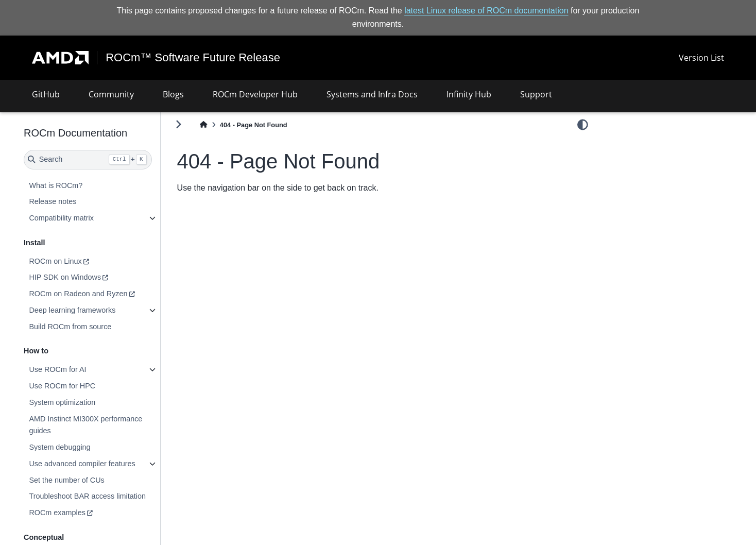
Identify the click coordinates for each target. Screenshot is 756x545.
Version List (701, 58)
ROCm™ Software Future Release (193, 58)
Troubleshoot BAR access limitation (87, 496)
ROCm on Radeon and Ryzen (78, 294)
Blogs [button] (173, 94)
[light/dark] (583, 124)
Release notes (53, 201)
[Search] (88, 160)
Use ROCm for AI (57, 369)
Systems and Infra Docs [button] (372, 94)
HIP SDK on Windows (65, 277)
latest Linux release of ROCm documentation (486, 11)
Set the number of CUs (66, 480)
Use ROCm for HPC (62, 386)
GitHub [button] (46, 94)
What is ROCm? (56, 185)
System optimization (62, 402)
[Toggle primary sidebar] (178, 124)
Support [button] (536, 94)
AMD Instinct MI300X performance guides (85, 425)
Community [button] (111, 94)
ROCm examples (57, 513)
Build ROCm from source (70, 327)
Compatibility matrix (61, 218)
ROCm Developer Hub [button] (255, 94)
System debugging (59, 447)
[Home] (203, 125)
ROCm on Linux (55, 261)
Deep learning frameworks (72, 310)
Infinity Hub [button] (469, 94)
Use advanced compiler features (82, 464)
